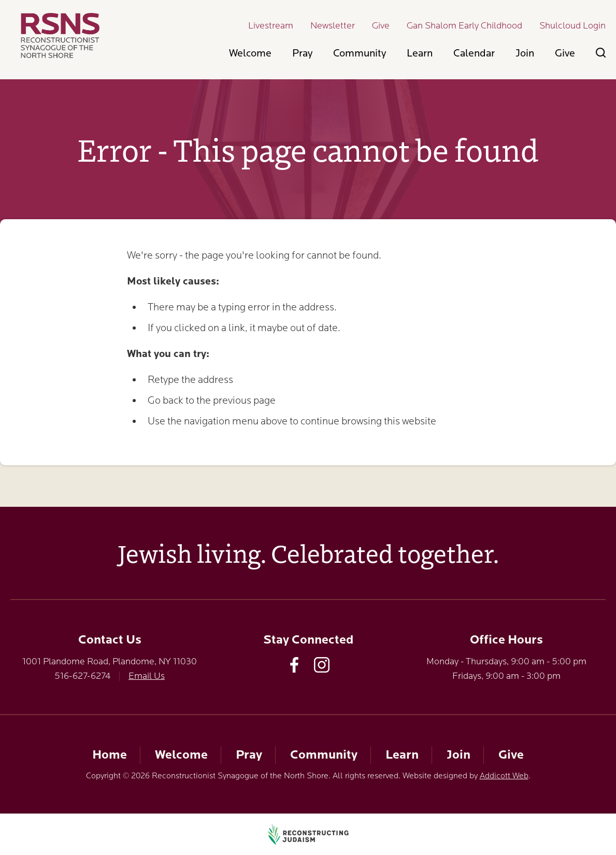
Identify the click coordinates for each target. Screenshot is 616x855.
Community (360, 53)
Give (381, 25)
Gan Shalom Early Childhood (464, 25)
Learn (420, 53)
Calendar (474, 53)
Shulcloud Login (572, 25)
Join (525, 53)
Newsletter (333, 25)
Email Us (147, 676)
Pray (302, 53)
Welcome (250, 53)
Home (110, 755)
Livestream (271, 25)
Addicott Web (504, 776)
